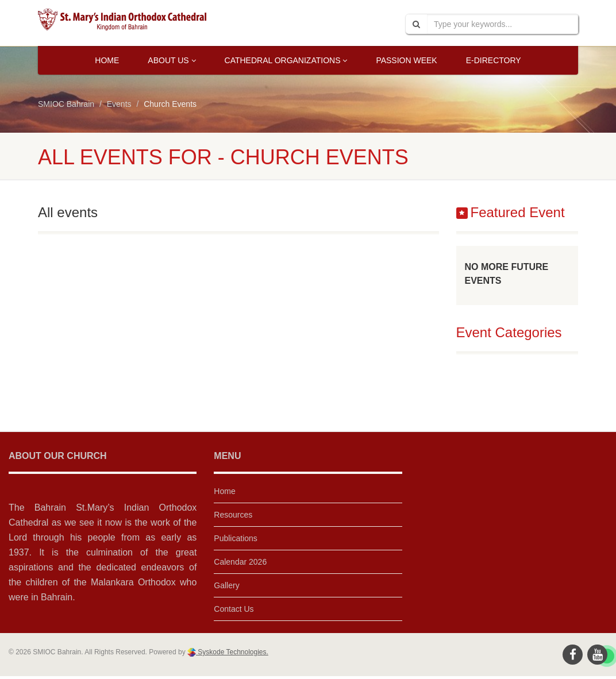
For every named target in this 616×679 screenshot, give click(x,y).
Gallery (226, 585)
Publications (236, 538)
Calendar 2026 (240, 562)
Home (107, 60)
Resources (233, 515)
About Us (172, 60)
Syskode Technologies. (232, 652)
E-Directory (494, 60)
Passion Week (406, 60)
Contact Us (234, 609)
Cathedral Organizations (286, 60)
